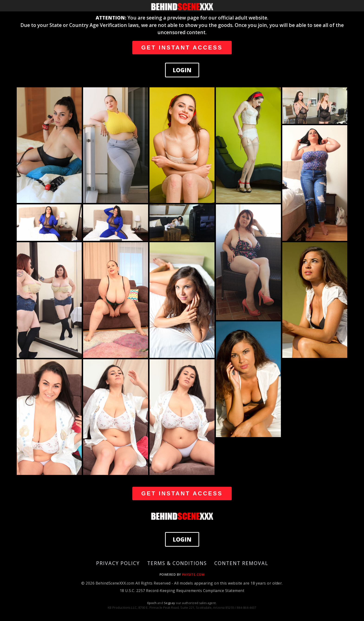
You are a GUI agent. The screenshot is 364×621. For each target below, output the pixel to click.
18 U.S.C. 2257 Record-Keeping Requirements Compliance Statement (182, 591)
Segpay (170, 603)
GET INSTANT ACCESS (182, 47)
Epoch (152, 603)
